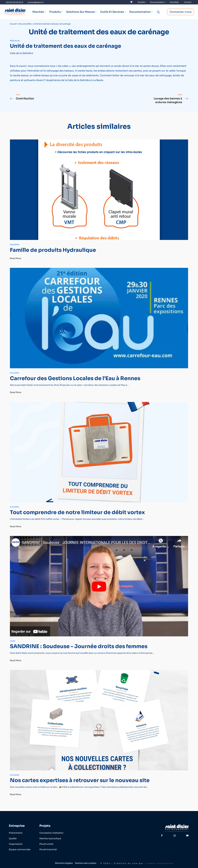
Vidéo (13, 641)
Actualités (14, 373)
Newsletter (15, 244)
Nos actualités (25, 24)
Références (15, 41)
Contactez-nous (181, 12)
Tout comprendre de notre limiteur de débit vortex (77, 512)
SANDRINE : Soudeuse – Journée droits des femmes (79, 646)
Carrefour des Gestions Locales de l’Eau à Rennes (75, 378)
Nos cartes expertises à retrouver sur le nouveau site (80, 780)
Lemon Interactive (160, 863)
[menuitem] (131, 2)
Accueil (13, 24)
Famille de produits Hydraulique (53, 250)
